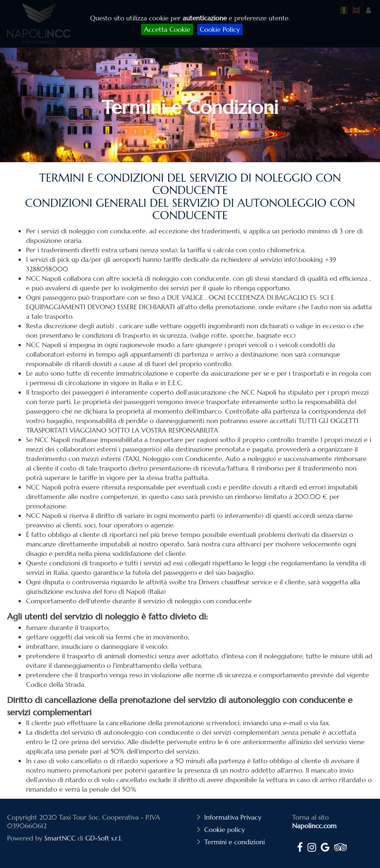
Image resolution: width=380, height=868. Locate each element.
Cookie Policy (220, 29)
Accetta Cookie (167, 29)
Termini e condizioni (236, 842)
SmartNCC (60, 838)
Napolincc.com (315, 826)
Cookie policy (226, 830)
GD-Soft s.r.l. (104, 838)
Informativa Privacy (234, 817)
